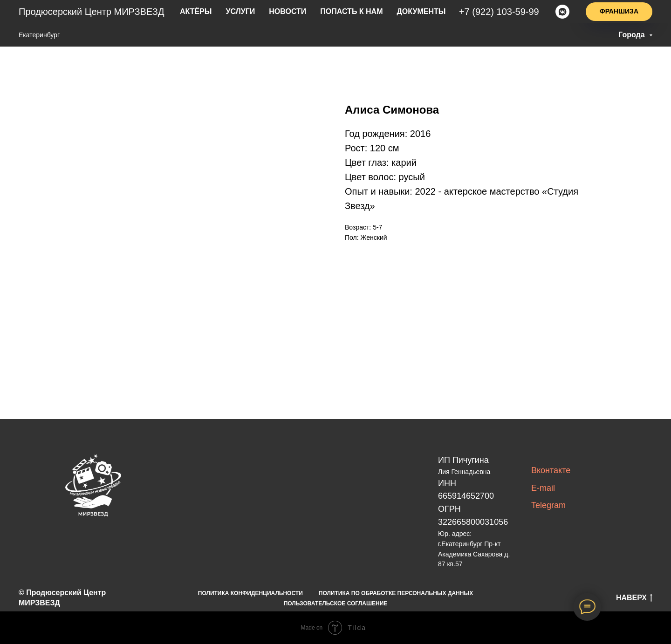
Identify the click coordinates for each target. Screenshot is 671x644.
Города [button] (633, 35)
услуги (250, 12)
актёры (210, 12)
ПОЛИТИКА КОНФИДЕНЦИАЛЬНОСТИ (250, 593)
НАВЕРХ (634, 598)
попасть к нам (351, 12)
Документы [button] (414, 12)
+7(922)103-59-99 (502, 12)
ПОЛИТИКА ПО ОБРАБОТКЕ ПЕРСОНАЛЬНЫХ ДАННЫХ (396, 593)
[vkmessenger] (562, 12)
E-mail (543, 488)
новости (294, 12)
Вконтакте (551, 470)
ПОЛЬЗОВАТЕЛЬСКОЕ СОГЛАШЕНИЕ (336, 603)
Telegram (548, 505)
